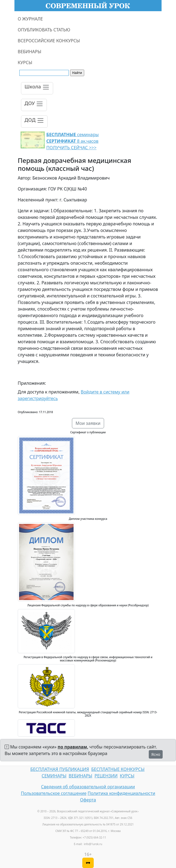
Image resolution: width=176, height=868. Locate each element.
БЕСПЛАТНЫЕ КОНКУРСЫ (118, 769)
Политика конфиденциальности (122, 793)
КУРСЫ (25, 62)
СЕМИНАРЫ (54, 776)
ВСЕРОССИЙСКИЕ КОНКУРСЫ (49, 41)
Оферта (88, 800)
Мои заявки (88, 423)
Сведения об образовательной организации (88, 787)
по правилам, (73, 747)
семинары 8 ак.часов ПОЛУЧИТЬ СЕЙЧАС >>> (72, 141)
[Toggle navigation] (37, 88)
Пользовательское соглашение (54, 793)
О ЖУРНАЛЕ (30, 19)
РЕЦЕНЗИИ (106, 776)
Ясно (156, 754)
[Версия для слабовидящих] (88, 863)
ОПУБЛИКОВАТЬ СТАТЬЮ (44, 30)
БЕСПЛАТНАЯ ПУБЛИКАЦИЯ (60, 769)
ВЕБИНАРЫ (30, 52)
